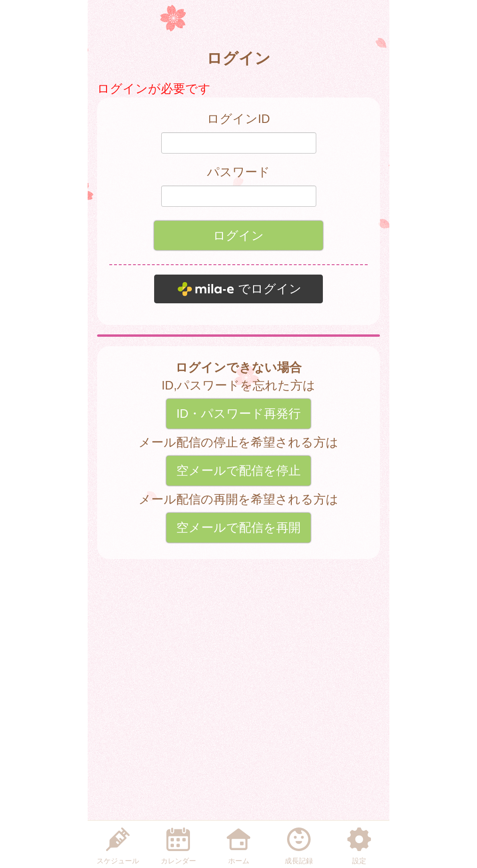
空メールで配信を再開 (238, 527)
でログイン (270, 289)
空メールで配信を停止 (238, 471)
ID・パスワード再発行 (238, 414)
